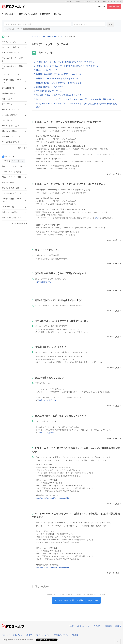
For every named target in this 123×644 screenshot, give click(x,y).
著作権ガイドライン (61, 635)
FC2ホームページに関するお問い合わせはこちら (76, 600)
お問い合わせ (58, 14)
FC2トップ (68, 1)
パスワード (38, 29)
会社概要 (29, 635)
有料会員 (47, 29)
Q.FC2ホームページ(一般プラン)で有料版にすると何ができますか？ (64, 62)
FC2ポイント (28, 29)
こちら (97, 154)
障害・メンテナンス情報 (28, 14)
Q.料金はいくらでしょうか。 (47, 70)
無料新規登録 (114, 7)
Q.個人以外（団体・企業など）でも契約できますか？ (58, 95)
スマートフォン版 (18, 161)
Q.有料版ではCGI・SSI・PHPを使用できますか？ (56, 78)
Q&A (62, 37)
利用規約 (108, 626)
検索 (110, 24)
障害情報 (118, 626)
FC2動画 (77, 1)
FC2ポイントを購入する (46, 400)
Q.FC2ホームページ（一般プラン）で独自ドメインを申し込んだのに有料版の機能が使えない (75, 99)
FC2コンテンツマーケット (112, 1)
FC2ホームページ (50, 37)
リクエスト (98, 626)
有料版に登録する (44, 282)
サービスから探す (9, 14)
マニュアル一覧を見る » (17, 224)
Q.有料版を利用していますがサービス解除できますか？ (59, 83)
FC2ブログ (97, 1)
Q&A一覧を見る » (114, 174)
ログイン (101, 7)
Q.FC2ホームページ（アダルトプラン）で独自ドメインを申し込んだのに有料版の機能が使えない (75, 105)
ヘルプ (71, 626)
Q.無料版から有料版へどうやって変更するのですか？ (58, 74)
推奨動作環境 (45, 14)
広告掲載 (75, 635)
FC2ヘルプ (36, 37)
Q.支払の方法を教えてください (48, 91)
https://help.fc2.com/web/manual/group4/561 (53, 498)
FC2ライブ (86, 1)
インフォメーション (84, 626)
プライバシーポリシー (43, 635)
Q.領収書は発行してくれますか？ (49, 87)
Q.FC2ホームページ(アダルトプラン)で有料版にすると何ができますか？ (66, 66)
